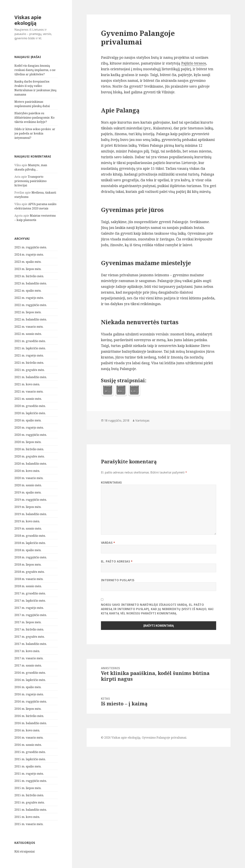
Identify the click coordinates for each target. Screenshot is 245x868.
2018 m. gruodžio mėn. (30, 536)
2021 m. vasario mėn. (29, 391)
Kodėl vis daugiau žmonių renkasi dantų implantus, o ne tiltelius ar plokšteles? (35, 70)
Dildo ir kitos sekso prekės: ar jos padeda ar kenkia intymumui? (35, 133)
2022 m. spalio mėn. (28, 291)
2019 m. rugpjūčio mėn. (31, 500)
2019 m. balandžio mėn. (31, 514)
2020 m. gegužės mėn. (30, 456)
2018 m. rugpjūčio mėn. (31, 557)
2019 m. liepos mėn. (28, 507)
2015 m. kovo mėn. (27, 817)
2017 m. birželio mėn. (29, 629)
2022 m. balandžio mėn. (31, 319)
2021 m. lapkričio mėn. (30, 348)
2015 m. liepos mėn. (28, 788)
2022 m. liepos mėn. (28, 312)
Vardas (108, 543)
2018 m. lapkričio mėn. (30, 543)
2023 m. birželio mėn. (29, 276)
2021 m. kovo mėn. (27, 384)
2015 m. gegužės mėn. (30, 802)
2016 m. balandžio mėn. (31, 723)
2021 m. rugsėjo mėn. (29, 355)
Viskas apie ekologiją (28, 20)
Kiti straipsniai (25, 851)
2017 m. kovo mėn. (27, 651)
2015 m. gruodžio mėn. (30, 752)
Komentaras (111, 482)
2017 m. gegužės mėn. (30, 637)
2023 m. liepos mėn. (28, 269)
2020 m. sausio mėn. (28, 485)
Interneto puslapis (118, 580)
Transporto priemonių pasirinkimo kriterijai (30, 181)
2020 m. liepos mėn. (28, 442)
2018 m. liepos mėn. (28, 564)
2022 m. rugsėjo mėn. (29, 298)
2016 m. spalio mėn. (28, 687)
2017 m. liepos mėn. (28, 622)
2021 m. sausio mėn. (28, 399)
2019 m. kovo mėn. (27, 521)
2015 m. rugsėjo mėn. (29, 774)
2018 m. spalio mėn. (28, 550)
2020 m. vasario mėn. (29, 478)
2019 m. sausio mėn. (28, 528)
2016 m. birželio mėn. (29, 716)
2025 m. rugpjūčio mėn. (31, 247)
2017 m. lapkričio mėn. (30, 601)
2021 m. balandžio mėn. (31, 377)
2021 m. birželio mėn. (29, 363)
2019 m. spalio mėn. (28, 492)
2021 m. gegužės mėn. (30, 370)
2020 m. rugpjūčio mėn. (31, 435)
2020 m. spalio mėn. (28, 420)
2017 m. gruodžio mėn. (30, 593)
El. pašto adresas (117, 561)
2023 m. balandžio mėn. (31, 283)
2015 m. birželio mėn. (29, 795)
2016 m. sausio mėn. (28, 745)
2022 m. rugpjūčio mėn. (31, 305)
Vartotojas (142, 420)
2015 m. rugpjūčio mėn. (31, 781)
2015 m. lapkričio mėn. (30, 759)
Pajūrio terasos (194, 63)
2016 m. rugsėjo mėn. (29, 694)
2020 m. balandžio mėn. (31, 464)
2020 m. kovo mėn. (27, 471)
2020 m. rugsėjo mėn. (29, 428)
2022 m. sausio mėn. (28, 334)
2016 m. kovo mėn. (27, 730)
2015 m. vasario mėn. (29, 824)
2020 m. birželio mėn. (29, 449)
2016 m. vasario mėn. (29, 738)
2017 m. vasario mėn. (29, 658)
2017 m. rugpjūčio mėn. (31, 615)
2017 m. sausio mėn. (28, 665)
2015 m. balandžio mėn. (31, 810)
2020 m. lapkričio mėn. (30, 413)
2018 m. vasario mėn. (29, 579)
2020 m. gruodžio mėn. (30, 406)
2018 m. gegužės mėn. (30, 572)
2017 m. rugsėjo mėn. (29, 608)
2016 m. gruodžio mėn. (30, 673)
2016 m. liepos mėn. (28, 709)
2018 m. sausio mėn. (28, 586)
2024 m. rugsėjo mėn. (29, 254)
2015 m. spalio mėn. (28, 766)
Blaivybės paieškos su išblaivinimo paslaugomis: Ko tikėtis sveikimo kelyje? (34, 118)
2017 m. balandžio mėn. (31, 644)
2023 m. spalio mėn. (28, 262)
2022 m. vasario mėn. (29, 327)
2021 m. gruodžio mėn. (30, 341)
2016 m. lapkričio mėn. (30, 680)
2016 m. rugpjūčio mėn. (31, 701)
